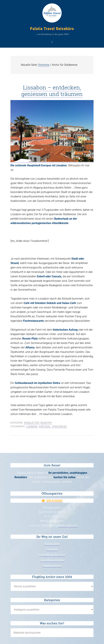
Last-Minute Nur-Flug (52, 555)
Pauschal (52, 549)
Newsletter (32, 423)
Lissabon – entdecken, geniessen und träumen (52, 91)
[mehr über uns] (68, 525)
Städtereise (59, 426)
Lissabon (32, 426)
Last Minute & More (52, 560)
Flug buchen (52, 544)
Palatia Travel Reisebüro (52, 29)
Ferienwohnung (52, 566)
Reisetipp (46, 423)
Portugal (45, 426)
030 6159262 (54, 501)
